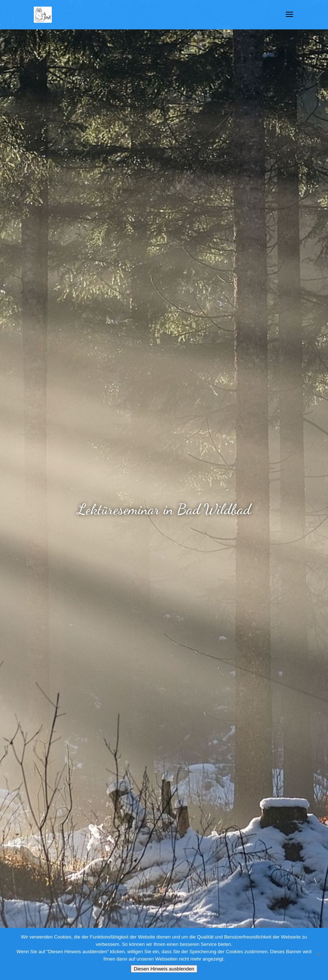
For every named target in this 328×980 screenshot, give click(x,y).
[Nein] (319, 954)
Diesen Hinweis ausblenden (164, 969)
